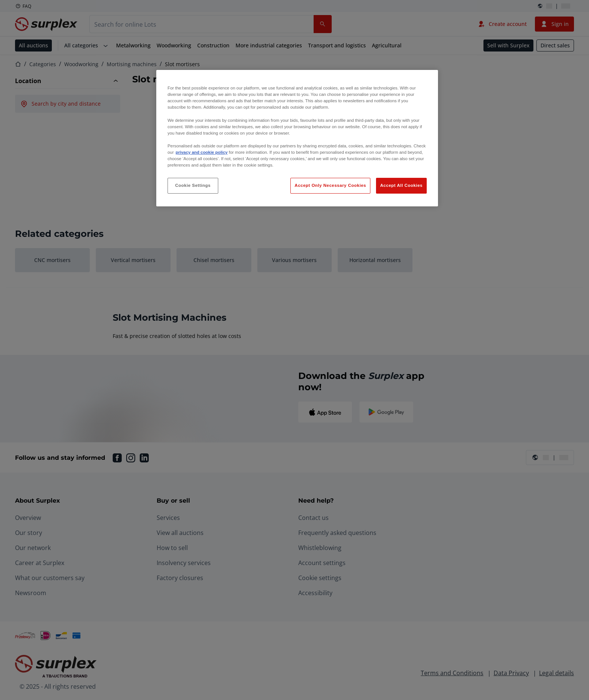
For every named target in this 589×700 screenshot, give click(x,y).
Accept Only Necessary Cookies (330, 185)
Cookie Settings (193, 185)
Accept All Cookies (401, 185)
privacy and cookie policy (201, 152)
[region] (297, 138)
